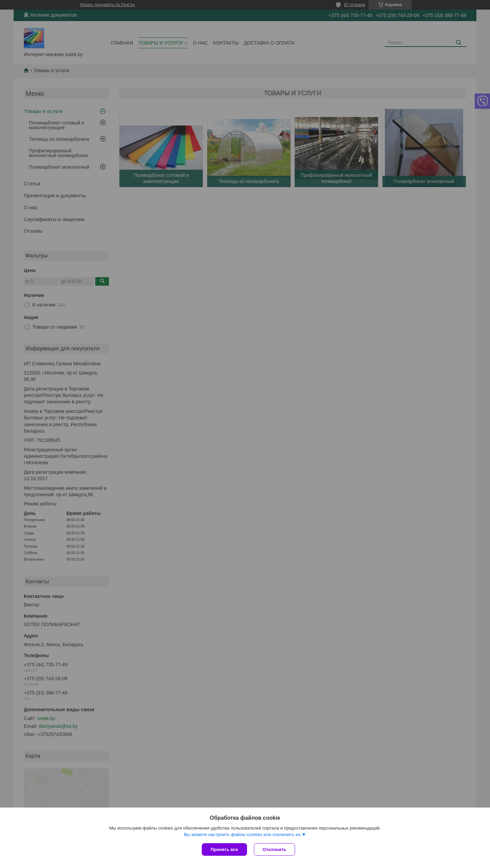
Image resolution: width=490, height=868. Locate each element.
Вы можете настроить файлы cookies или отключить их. (243, 834)
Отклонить (274, 849)
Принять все (224, 849)
